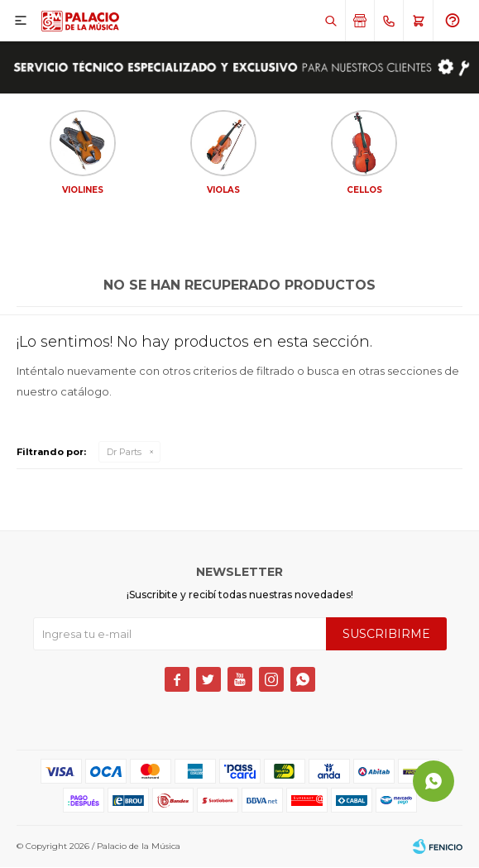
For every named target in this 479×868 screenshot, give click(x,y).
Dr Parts (124, 453)
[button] (331, 21)
